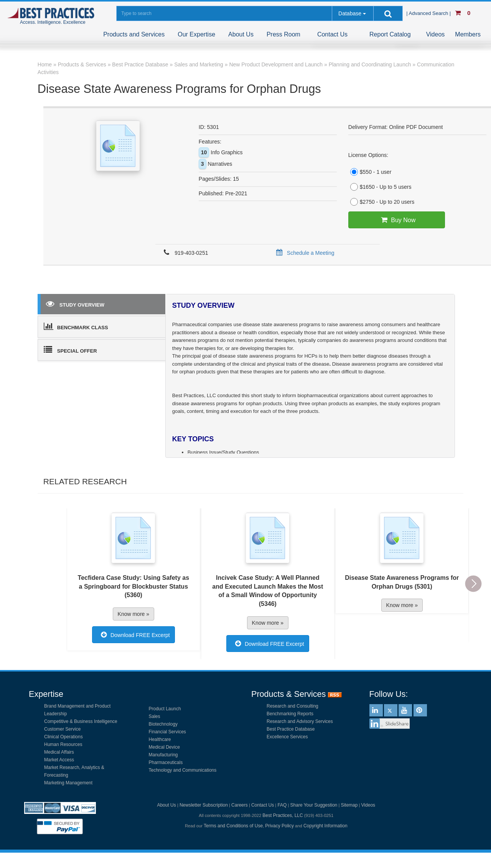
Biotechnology (163, 724)
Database (350, 13)
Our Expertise (196, 34)
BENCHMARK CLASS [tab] (76, 326)
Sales (155, 716)
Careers (240, 805)
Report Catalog (390, 34)
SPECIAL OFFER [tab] (70, 350)
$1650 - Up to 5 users (380, 187)
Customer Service (62, 729)
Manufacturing (163, 755)
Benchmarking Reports (290, 714)
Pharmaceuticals (166, 762)
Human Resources (63, 744)
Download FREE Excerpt (133, 635)
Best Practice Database (291, 729)
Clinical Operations (63, 737)
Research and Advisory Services (300, 721)
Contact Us (332, 34)
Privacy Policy (279, 826)
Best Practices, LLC (283, 815)
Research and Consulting (292, 706)
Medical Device (164, 747)
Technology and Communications (183, 770)
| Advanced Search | (429, 13)
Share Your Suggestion (314, 805)
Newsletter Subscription (204, 805)
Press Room (283, 34)
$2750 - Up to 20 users (381, 202)
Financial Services (167, 732)
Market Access (59, 760)
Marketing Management (68, 783)
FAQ (282, 805)
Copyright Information (325, 826)
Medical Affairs (59, 752)
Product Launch (165, 709)
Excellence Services (287, 737)
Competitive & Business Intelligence (81, 721)
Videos (436, 34)
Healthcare (160, 739)
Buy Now (396, 220)
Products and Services (134, 34)
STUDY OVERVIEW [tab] (75, 304)
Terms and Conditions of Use (233, 826)
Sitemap (349, 805)
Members (468, 34)
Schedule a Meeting (304, 253)
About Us (241, 34)
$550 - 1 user (370, 172)
